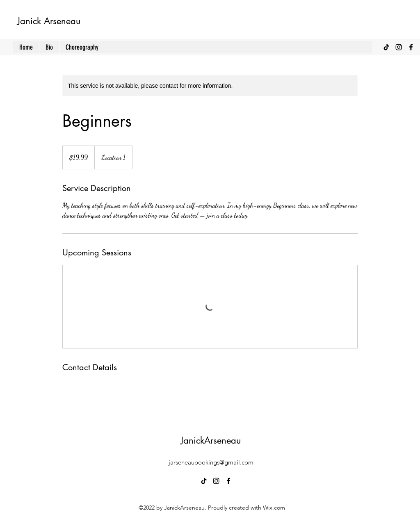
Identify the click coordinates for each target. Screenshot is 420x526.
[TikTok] (386, 47)
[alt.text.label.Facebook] (411, 47)
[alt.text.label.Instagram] (399, 47)
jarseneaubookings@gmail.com (211, 462)
